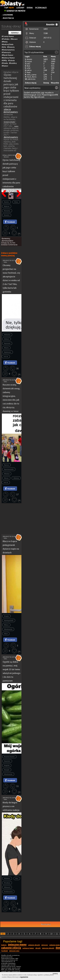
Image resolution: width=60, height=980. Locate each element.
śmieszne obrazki (9, 122)
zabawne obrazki (34, 945)
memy (16, 126)
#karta (6, 348)
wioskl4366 (36, 93)
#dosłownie (8, 629)
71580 (46, 33)
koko (28, 64)
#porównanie (9, 469)
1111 (39, 95)
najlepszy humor (28, 948)
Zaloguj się (5, 243)
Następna (18, 187)
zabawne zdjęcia (11, 948)
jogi (43, 93)
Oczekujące (41, 8)
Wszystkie (55, 83)
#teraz (6, 478)
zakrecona (31, 79)
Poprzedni (5, 187)
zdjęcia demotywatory (11, 111)
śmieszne (45, 945)
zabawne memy (54, 945)
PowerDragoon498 (50, 95)
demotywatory (11, 137)
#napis (6, 616)
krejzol (29, 62)
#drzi (6, 634)
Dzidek (27, 93)
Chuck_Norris (32, 77)
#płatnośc (7, 352)
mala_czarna (31, 75)
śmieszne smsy (14, 951)
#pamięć (7, 761)
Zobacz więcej (35, 47)
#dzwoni (7, 887)
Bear (28, 66)
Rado (29, 72)
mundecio (49, 93)
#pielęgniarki (9, 621)
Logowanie (8, 15)
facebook (4, 951)
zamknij (55, 974)
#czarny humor (9, 757)
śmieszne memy (17, 945)
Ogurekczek (39, 97)
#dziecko (7, 335)
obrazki (38, 948)
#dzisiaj (16, 478)
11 (57, 934)
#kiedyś (7, 474)
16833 (46, 29)
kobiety (4, 945)
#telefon (7, 878)
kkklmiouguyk (30, 95)
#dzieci (7, 339)
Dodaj (30, 8)
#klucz (6, 625)
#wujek (7, 770)
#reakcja (7, 883)
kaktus (29, 70)
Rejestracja (8, 18)
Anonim (29, 59)
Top (9, 8)
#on (17, 878)
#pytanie (7, 343)
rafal (28, 68)
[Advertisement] (11, 511)
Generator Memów (15, 11)
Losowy (20, 8)
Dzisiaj (46, 83)
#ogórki (7, 765)
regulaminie (24, 977)
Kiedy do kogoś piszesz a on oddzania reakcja (11, 806)
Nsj (32, 97)
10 (51, 934)
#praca (6, 465)
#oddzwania (8, 892)
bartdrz (27, 97)
